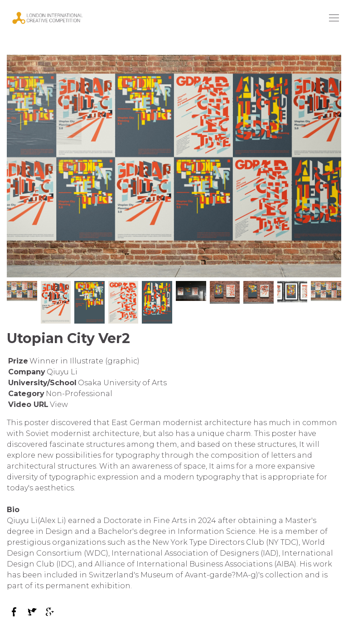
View (59, 404)
